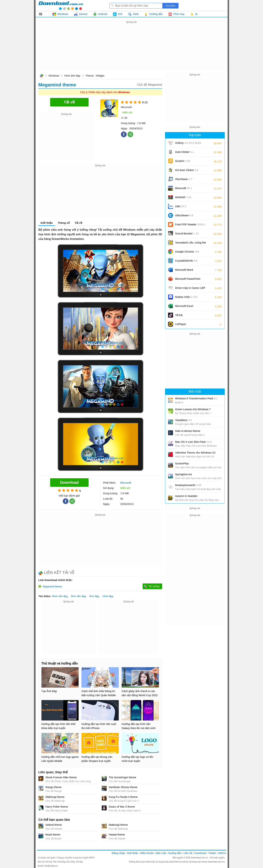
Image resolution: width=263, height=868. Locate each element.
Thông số (64, 223)
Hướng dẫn (175, 853)
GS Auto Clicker (187, 170)
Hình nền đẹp (60, 596)
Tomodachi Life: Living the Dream (191, 244)
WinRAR (183, 197)
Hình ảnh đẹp (72, 76)
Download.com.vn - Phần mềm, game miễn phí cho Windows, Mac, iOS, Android (61, 6)
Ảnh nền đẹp (78, 596)
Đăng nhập (118, 853)
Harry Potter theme (57, 807)
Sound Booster (187, 233)
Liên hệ (188, 853)
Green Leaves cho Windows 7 (193, 409)
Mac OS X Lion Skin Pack (193, 442)
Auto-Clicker (185, 152)
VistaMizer (184, 420)
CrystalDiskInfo (186, 261)
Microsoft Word (188, 271)
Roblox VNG (186, 297)
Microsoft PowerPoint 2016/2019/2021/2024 (188, 280)
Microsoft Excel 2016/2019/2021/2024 (188, 307)
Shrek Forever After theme (61, 777)
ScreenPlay (182, 463)
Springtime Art (184, 474)
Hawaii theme (117, 834)
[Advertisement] (132, 49)
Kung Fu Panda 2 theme (123, 797)
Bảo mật (161, 853)
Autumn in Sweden (186, 496)
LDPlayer (181, 324)
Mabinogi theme (55, 797)
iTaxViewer (184, 179)
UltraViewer (184, 215)
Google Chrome (187, 252)
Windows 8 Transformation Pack (196, 400)
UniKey (188, 144)
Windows (54, 76)
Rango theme (54, 787)
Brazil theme (53, 834)
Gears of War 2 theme (122, 807)
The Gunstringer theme (123, 777)
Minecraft (184, 188)
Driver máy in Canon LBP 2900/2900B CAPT (190, 289)
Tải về (78, 223)
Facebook (200, 853)
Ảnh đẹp (94, 596)
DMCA (222, 853)
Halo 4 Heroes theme (188, 431)
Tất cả (43, 14)
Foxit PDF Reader (190, 224)
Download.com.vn (41, 76)
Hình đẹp (108, 596)
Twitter (212, 853)
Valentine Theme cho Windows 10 (195, 453)
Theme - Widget (95, 76)
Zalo (181, 206)
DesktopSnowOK (188, 485)
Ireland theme (54, 825)
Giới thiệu (47, 223)
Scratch (183, 161)
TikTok (179, 315)
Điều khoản (147, 853)
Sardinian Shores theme (123, 787)
